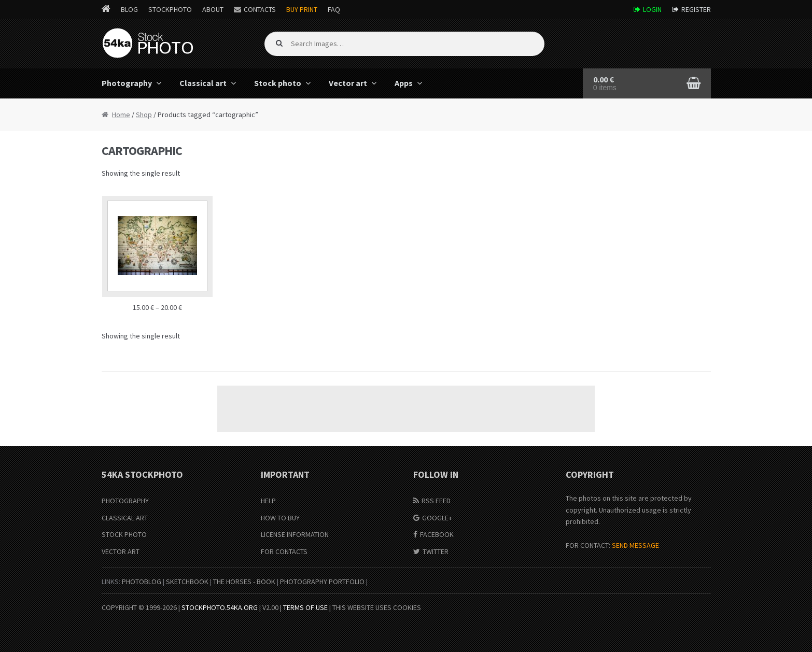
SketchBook (187, 582)
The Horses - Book (244, 582)
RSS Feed (436, 501)
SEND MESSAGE (635, 545)
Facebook (437, 534)
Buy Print (302, 9)
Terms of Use (305, 607)
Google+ (437, 518)
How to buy (280, 518)
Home (121, 115)
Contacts (260, 9)
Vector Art (121, 551)
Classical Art (125, 518)
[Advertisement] (406, 409)
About (213, 9)
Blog (129, 9)
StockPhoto (170, 9)
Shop (144, 115)
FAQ (334, 9)
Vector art (348, 83)
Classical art (203, 83)
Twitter (436, 551)
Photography (127, 83)
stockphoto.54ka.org (220, 607)
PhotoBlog (142, 582)
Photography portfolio (322, 582)
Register (696, 9)
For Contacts (284, 551)
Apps (404, 83)
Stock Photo (124, 534)
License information (295, 534)
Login (652, 9)
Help (268, 501)
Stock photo (278, 83)
